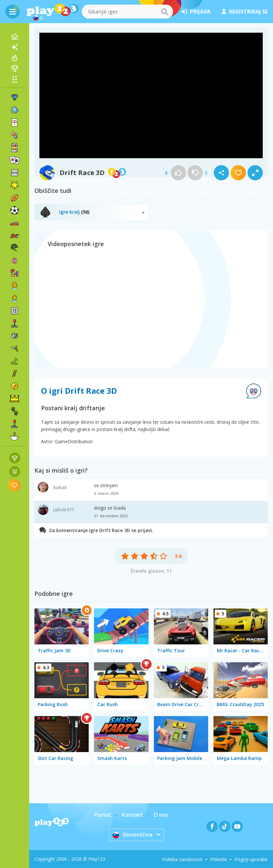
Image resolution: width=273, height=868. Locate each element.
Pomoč (103, 815)
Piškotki (218, 859)
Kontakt (132, 815)
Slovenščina (133, 835)
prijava (196, 12)
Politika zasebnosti (182, 859)
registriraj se (245, 12)
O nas (161, 815)
